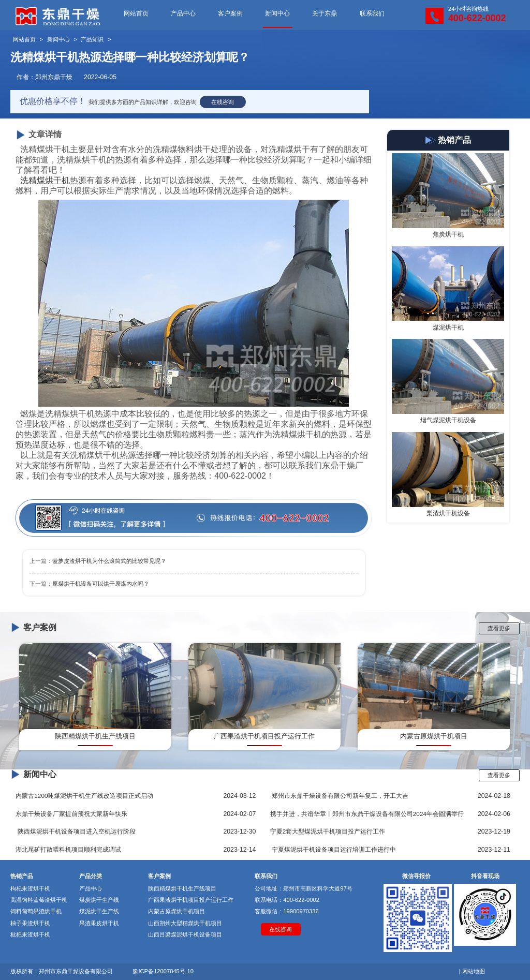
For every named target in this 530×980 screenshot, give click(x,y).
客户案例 (230, 13)
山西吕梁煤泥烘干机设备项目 (185, 934)
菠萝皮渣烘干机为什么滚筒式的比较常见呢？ (109, 561)
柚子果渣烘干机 (30, 923)
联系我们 (372, 13)
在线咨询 (223, 102)
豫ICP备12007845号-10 (163, 971)
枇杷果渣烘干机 (30, 934)
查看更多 (499, 628)
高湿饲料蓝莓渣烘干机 (39, 900)
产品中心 (183, 13)
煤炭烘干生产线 (99, 900)
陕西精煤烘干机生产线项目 (182, 888)
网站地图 (474, 971)
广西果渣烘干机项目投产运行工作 (191, 900)
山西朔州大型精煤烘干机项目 (185, 923)
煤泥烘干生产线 (99, 911)
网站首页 (136, 13)
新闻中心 (277, 13)
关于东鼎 (325, 13)
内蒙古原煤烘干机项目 (176, 911)
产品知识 (92, 39)
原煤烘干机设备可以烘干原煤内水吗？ (101, 584)
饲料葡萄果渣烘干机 (36, 911)
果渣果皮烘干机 (99, 923)
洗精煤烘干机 (45, 180)
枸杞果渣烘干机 (30, 888)
